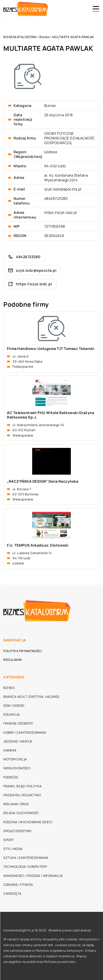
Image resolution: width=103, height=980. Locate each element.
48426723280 (56, 198)
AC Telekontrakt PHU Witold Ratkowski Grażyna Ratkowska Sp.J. (50, 415)
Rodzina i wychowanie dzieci (28, 822)
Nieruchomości (17, 768)
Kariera (10, 750)
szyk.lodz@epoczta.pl (63, 189)
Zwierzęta (12, 893)
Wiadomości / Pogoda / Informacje (33, 876)
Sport (9, 840)
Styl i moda (13, 849)
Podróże (11, 777)
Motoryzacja (15, 759)
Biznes (50, 106)
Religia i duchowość (21, 813)
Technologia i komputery (25, 867)
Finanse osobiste (18, 723)
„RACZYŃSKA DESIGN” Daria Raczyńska (43, 481)
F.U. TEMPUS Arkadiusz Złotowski (38, 545)
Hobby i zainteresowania (25, 732)
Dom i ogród (14, 705)
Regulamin (13, 660)
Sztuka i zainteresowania (26, 858)
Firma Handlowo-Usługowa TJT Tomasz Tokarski (51, 349)
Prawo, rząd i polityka (22, 786)
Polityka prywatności (23, 651)
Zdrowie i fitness (18, 885)
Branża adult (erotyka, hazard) (31, 697)
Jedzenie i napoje (18, 741)
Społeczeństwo (17, 831)
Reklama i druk (16, 804)
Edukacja (12, 714)
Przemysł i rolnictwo (22, 795)
